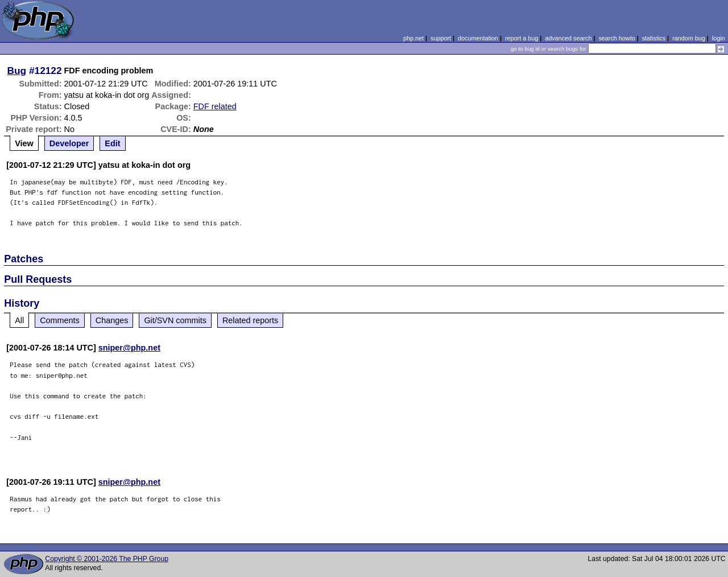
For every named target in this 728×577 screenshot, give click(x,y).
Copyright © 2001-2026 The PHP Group (107, 559)
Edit (112, 143)
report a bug (522, 38)
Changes (112, 320)
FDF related (215, 106)
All (19, 320)
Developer (69, 143)
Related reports (250, 320)
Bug (17, 71)
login (719, 38)
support (441, 38)
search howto (617, 38)
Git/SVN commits (175, 320)
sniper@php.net (129, 348)
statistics (654, 38)
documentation (478, 38)
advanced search (568, 38)
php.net (413, 38)
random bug (689, 38)
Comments (60, 320)
